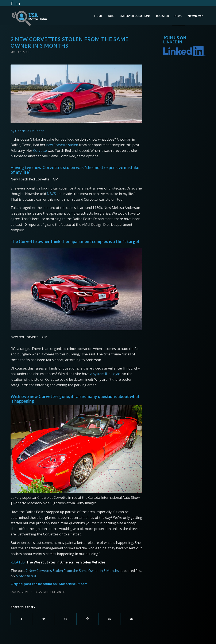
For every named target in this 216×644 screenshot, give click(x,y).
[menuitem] (98, 16)
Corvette (40, 151)
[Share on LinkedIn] (109, 619)
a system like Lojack (106, 374)
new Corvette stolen (62, 145)
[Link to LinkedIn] (18, 3)
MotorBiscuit (26, 576)
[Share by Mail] (131, 619)
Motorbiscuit (21, 52)
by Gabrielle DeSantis (27, 131)
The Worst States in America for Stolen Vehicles (66, 562)
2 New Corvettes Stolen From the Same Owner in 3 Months (72, 571)
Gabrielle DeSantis (51, 592)
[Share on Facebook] (22, 619)
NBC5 (51, 194)
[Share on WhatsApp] (66, 619)
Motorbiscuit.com (73, 584)
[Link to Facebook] (12, 3)
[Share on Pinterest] (87, 619)
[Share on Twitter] (44, 619)
